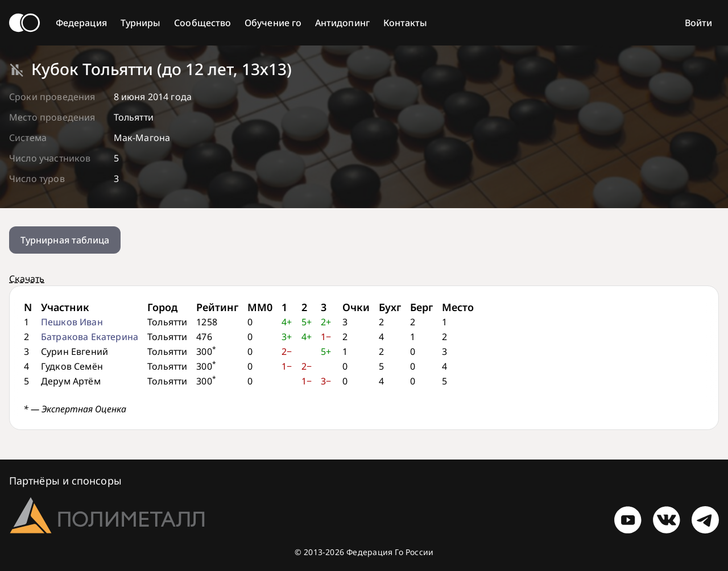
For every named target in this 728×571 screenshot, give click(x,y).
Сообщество (202, 23)
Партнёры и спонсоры (65, 481)
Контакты (406, 23)
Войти (698, 23)
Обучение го (273, 23)
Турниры (141, 23)
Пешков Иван (72, 322)
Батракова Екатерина (90, 337)
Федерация (81, 23)
